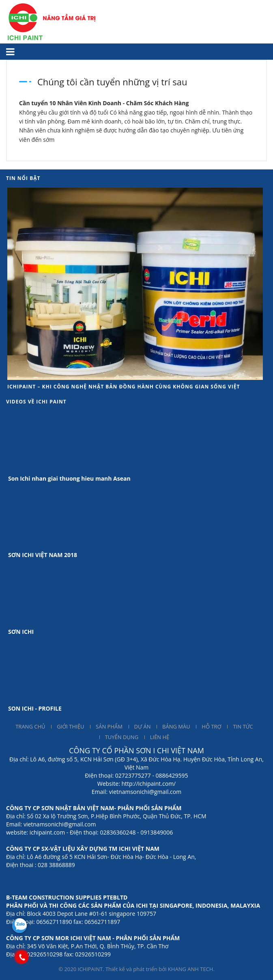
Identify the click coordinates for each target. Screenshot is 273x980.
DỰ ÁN (143, 726)
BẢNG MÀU (176, 726)
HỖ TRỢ (211, 726)
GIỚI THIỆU (70, 726)
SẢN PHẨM (109, 726)
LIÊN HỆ (160, 737)
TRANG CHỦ (30, 726)
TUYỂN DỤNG (122, 737)
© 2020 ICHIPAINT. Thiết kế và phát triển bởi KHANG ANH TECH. (136, 969)
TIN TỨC (243, 726)
